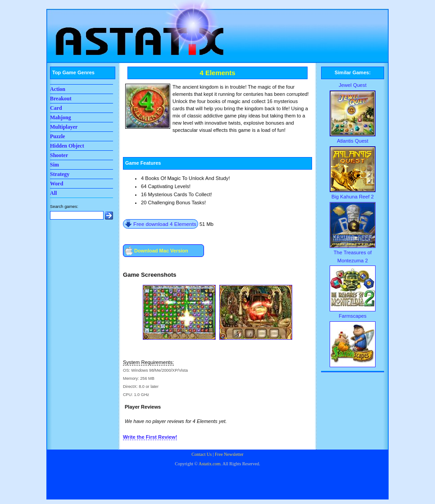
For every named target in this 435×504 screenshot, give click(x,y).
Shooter (59, 155)
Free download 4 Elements (165, 224)
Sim (54, 165)
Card (56, 108)
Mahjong (61, 117)
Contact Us (202, 454)
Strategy (60, 174)
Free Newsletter (229, 454)
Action (58, 89)
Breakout (61, 99)
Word (57, 184)
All (53, 193)
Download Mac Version (161, 251)
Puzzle (57, 136)
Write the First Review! (150, 437)
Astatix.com (210, 464)
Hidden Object (67, 146)
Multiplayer (64, 127)
